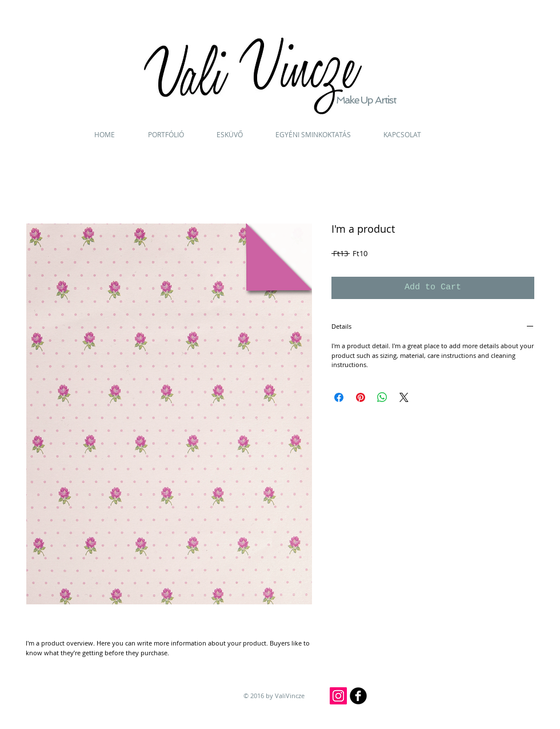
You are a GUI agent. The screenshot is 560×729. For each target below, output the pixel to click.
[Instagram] (338, 696)
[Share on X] (404, 397)
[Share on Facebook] (339, 397)
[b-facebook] (358, 696)
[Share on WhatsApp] (382, 397)
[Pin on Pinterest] (361, 397)
